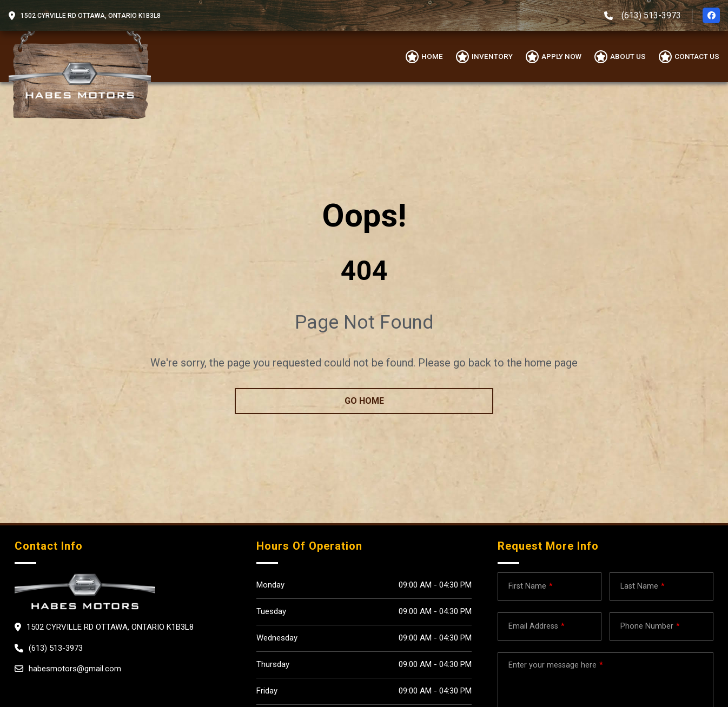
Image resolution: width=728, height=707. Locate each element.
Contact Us (697, 56)
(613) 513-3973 (651, 15)
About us (628, 56)
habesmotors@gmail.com (75, 669)
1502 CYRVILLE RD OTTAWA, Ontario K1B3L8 (91, 16)
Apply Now (561, 56)
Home (432, 56)
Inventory (492, 56)
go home (364, 401)
